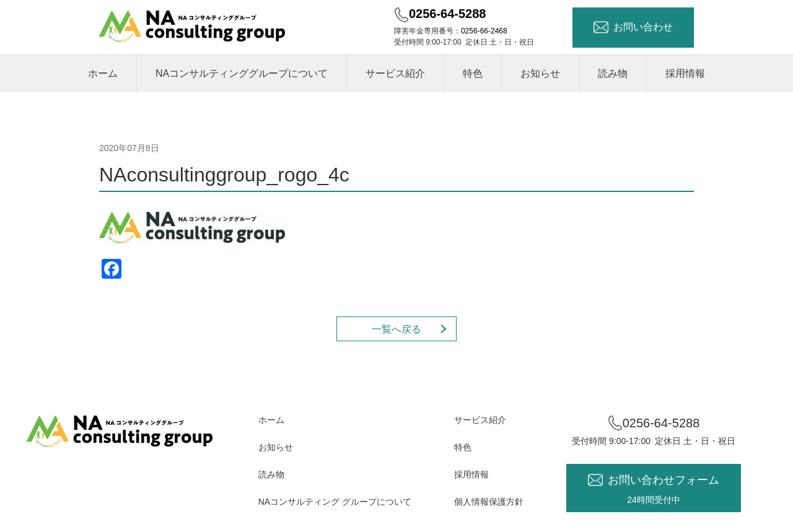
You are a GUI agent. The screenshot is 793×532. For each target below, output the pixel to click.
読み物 (613, 73)
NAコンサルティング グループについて (335, 502)
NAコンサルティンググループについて (242, 73)
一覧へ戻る (396, 329)
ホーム (103, 73)
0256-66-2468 (484, 31)
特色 (473, 73)
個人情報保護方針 (489, 502)
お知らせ (540, 73)
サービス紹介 (395, 73)
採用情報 (685, 73)
